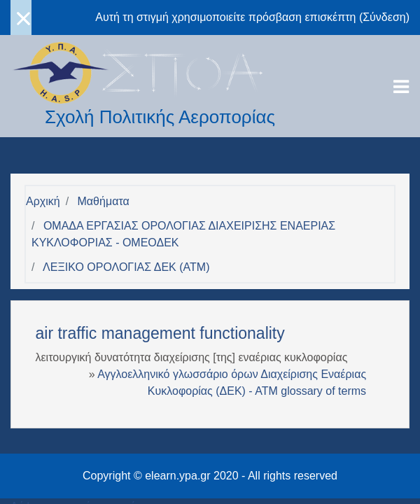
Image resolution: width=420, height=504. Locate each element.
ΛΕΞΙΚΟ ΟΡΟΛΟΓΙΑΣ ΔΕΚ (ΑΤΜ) (126, 267)
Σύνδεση (384, 17)
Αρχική (43, 201)
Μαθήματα (104, 201)
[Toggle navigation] (401, 87)
